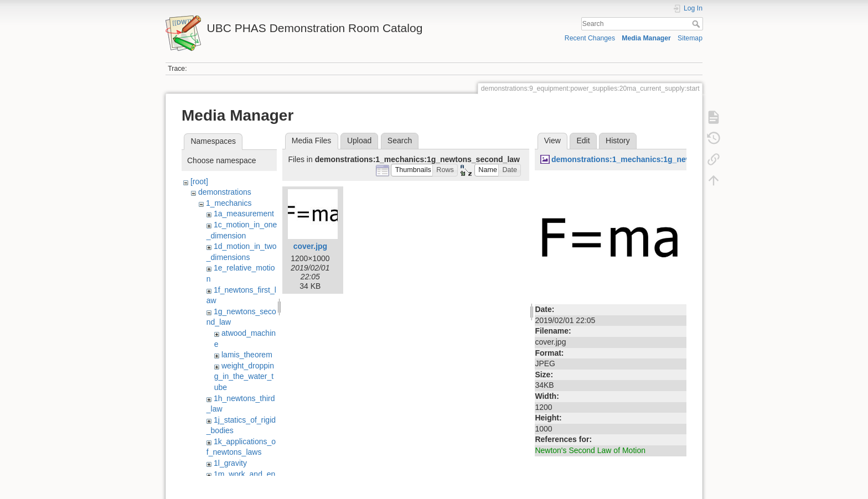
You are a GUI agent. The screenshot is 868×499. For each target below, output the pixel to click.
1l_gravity (230, 463)
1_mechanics (229, 203)
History (618, 141)
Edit (583, 141)
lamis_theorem (247, 355)
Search (697, 24)
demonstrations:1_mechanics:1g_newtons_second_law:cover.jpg (672, 159)
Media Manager (646, 38)
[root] (199, 181)
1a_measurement (244, 214)
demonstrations (225, 192)
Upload (359, 141)
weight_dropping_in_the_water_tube (244, 376)
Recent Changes (590, 38)
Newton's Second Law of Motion (590, 450)
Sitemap (690, 38)
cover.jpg (310, 246)
